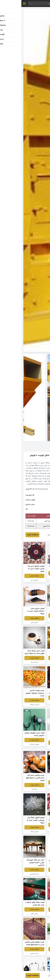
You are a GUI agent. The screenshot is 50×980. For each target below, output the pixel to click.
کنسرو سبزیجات (13, 705)
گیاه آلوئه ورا (37, 953)
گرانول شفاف (13, 832)
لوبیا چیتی (37, 829)
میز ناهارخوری (13, 874)
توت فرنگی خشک (37, 702)
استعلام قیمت (11, 535)
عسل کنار (13, 789)
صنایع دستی (13, 580)
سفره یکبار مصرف (37, 747)
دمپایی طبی (13, 623)
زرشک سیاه (13, 662)
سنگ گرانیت (37, 620)
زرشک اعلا (37, 787)
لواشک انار (37, 914)
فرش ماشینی (13, 953)
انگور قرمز (37, 578)
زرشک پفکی (13, 914)
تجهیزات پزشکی (13, 744)
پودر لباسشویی (37, 874)
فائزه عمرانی (31, 535)
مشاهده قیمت (37, 573)
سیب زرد (37, 662)
